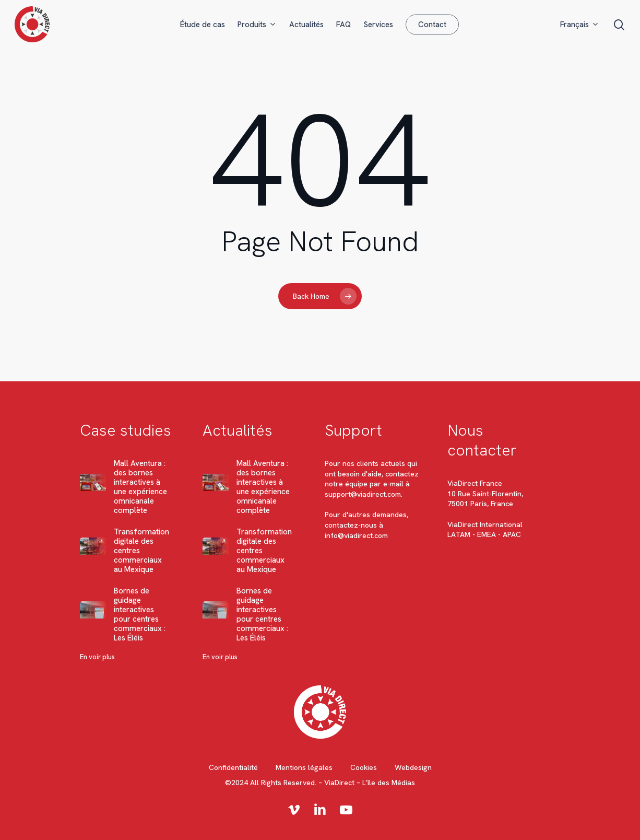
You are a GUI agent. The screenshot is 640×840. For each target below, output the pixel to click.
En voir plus (97, 657)
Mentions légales (304, 767)
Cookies (364, 767)
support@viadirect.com (363, 494)
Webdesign (413, 767)
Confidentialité (233, 767)
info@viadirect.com (356, 535)
